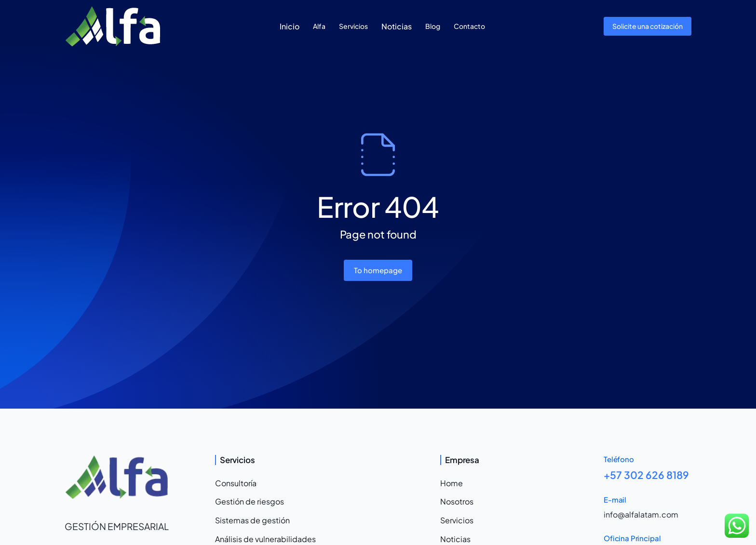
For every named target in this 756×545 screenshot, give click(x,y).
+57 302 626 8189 (646, 475)
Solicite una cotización (648, 26)
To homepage (378, 270)
